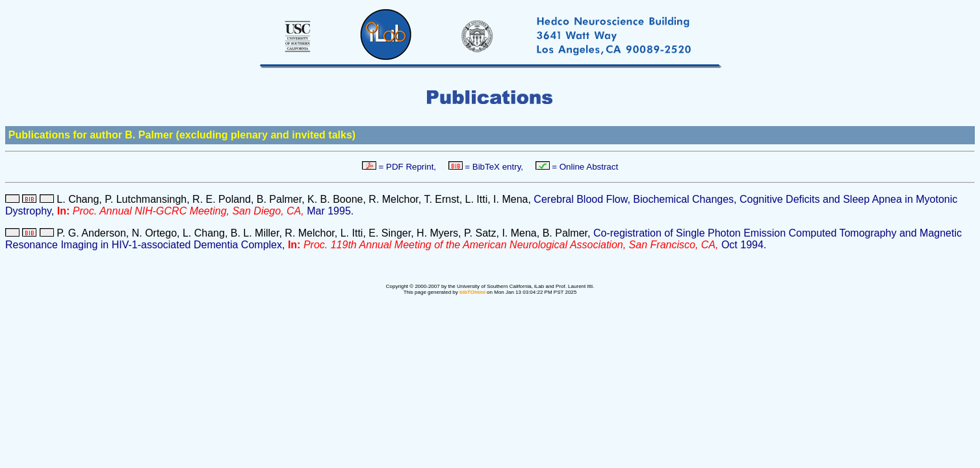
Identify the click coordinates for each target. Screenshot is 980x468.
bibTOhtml (472, 292)
